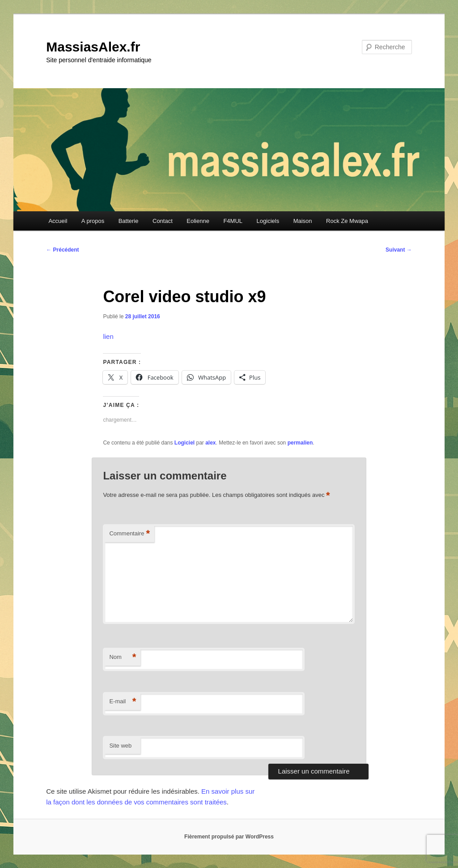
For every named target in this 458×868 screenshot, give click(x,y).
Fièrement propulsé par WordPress (229, 837)
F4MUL (233, 221)
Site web (120, 746)
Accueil (58, 221)
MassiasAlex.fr (93, 47)
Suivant (399, 250)
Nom (123, 657)
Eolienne (198, 221)
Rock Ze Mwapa (347, 221)
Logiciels (268, 221)
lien (108, 336)
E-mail (123, 702)
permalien (300, 443)
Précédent (62, 250)
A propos (93, 221)
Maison (303, 221)
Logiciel (184, 443)
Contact (163, 221)
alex (210, 443)
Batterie (129, 221)
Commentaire (129, 534)
